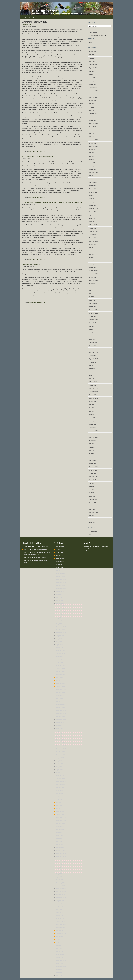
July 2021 (92, 130)
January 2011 (93, 346)
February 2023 (93, 114)
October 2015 (93, 212)
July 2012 (92, 287)
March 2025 (92, 61)
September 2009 (94, 398)
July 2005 (92, 516)
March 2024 (92, 78)
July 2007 (92, 483)
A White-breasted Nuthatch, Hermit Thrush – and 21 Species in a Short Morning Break (52, 202)
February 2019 (93, 182)
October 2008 (93, 434)
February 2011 (93, 343)
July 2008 (92, 444)
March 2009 (92, 418)
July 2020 (92, 153)
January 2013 (93, 267)
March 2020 (92, 163)
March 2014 (92, 222)
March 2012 (92, 300)
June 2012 (92, 290)
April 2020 (92, 159)
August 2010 (92, 362)
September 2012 (94, 280)
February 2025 (93, 65)
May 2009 (92, 411)
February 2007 (93, 500)
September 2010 (94, 359)
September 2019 (94, 173)
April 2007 (92, 493)
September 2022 (94, 123)
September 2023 (94, 97)
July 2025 (92, 55)
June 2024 (92, 74)
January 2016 (93, 205)
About (32, 17)
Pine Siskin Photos (40, 558)
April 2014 (92, 218)
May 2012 (92, 293)
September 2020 (94, 146)
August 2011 (92, 323)
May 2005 (92, 519)
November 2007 (93, 470)
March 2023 (92, 110)
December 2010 (93, 349)
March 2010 (92, 378)
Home (25, 17)
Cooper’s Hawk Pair (42, 547)
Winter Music (27, 24)
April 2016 (92, 195)
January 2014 (93, 228)
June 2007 (92, 486)
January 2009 (93, 424)
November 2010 (93, 352)
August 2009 (92, 401)
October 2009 (93, 395)
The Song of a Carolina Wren (32, 264)
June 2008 (92, 447)
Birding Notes (94, 33)
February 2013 (93, 264)
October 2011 (93, 316)
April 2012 (92, 297)
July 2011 (92, 326)
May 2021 (92, 137)
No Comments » (42, 151)
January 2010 (93, 385)
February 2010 (93, 382)
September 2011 (94, 320)
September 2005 (94, 513)
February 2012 (93, 303)
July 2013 (92, 248)
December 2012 (93, 271)
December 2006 (93, 506)
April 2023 (92, 107)
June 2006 (92, 509)
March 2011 (92, 339)
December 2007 (93, 467)
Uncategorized (32, 151)
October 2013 (93, 238)
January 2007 (93, 503)
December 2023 (93, 88)
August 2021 (92, 127)
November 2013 (93, 235)
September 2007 (94, 477)
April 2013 (92, 258)
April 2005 (92, 522)
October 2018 (93, 189)
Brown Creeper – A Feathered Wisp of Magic (38, 156)
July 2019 (92, 176)
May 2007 (92, 490)
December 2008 (93, 428)
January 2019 (93, 186)
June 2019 (92, 179)
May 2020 (92, 156)
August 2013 (92, 244)
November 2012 (93, 274)
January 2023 (93, 117)
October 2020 (93, 143)
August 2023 (92, 101)
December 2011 (93, 310)
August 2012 (92, 284)
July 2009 (92, 405)
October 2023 (93, 94)
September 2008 (94, 437)
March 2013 (92, 261)
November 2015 (93, 208)
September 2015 (94, 215)
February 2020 (93, 166)
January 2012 (93, 307)
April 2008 (92, 454)
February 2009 (93, 421)
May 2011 (92, 333)
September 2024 (94, 68)
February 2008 (93, 460)
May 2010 (92, 372)
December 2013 (93, 231)
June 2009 (92, 408)
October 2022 (93, 120)
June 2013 (92, 251)
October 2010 (93, 356)
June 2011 (92, 329)
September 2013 (94, 241)
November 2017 (93, 192)
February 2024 (93, 81)
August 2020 (92, 150)
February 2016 (93, 202)
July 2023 (92, 104)
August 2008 (92, 441)
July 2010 (92, 365)
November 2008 (93, 431)
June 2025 (92, 58)
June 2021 (92, 133)
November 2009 (93, 392)
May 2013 (92, 254)
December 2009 (93, 388)
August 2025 (92, 52)
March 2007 (92, 496)
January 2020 (93, 169)
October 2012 (93, 277)
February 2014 (93, 225)
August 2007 (92, 480)
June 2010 (92, 369)
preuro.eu (93, 550)
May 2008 (92, 450)
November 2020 (93, 140)
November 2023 (93, 91)
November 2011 (93, 313)
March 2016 (92, 199)
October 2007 (93, 473)
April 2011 (92, 336)
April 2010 (92, 375)
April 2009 (92, 414)
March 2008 (92, 457)
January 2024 (93, 84)
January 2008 (93, 463)
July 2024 (92, 71)
